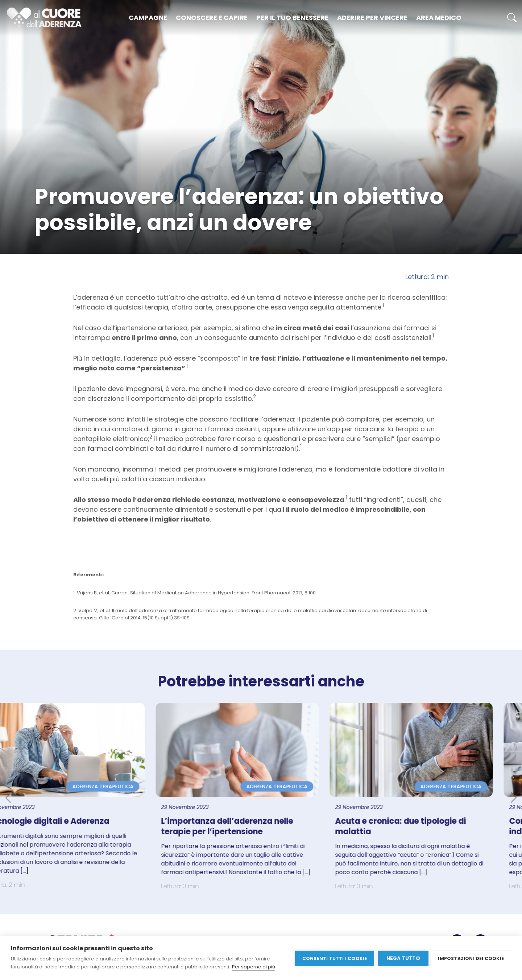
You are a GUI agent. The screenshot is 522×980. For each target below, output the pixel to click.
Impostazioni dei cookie (471, 958)
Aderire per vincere (372, 18)
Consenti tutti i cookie (333, 958)
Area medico (439, 18)
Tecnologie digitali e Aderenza (72, 821)
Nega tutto (402, 958)
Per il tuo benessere (292, 18)
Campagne (148, 18)
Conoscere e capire (212, 18)
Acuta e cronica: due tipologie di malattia (424, 826)
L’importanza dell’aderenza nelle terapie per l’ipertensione (251, 826)
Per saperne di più (254, 967)
